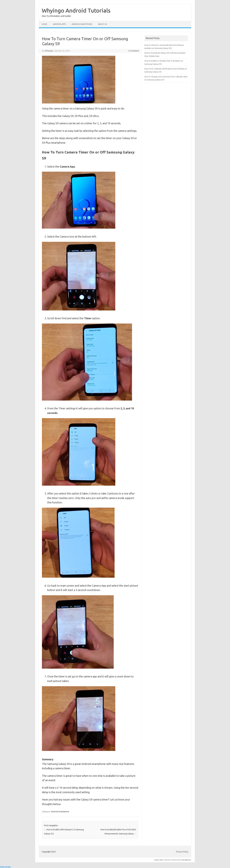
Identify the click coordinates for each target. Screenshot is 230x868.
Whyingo (49, 51)
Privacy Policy (182, 852)
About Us (102, 24)
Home (44, 24)
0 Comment (134, 51)
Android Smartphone (82, 24)
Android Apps (59, 24)
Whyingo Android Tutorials (76, 10)
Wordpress (186, 860)
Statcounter (5, 867)
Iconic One (159, 860)
